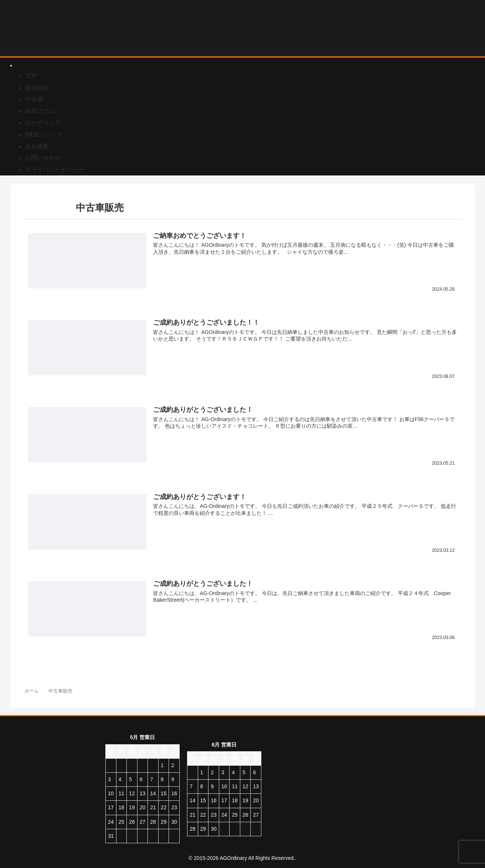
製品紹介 (37, 88)
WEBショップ (44, 135)
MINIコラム (40, 111)
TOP (31, 76)
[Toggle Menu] (11, 66)
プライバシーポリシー (55, 170)
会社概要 (37, 146)
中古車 (34, 99)
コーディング (43, 123)
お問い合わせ (43, 158)
